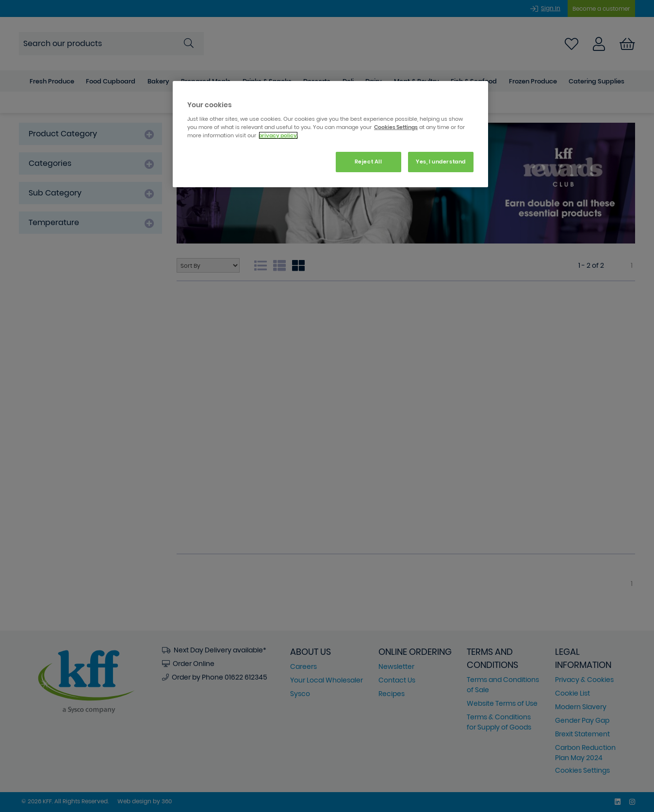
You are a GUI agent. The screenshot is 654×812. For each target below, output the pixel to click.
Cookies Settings (396, 127)
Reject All (368, 162)
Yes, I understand (441, 162)
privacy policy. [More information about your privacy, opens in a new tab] (278, 135)
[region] (330, 134)
